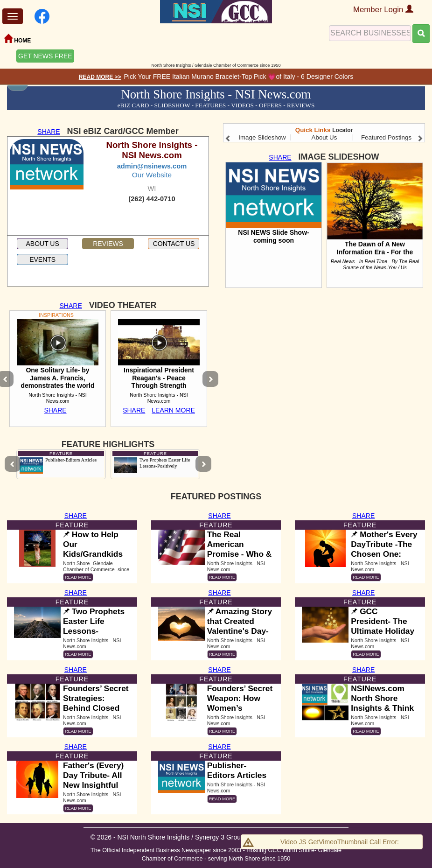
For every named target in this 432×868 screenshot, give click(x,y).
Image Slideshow (262, 137)
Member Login (383, 10)
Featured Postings (386, 137)
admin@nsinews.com (152, 166)
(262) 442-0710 (152, 199)
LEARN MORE (173, 410)
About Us (324, 137)
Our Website (152, 175)
